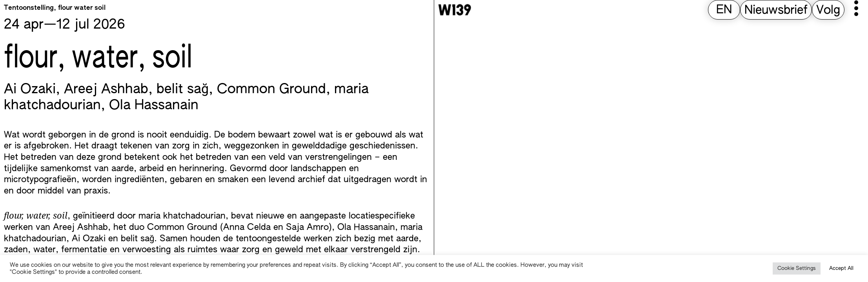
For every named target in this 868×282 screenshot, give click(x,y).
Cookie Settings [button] (797, 268)
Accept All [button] (841, 268)
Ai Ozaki (30, 90)
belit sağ (183, 90)
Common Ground (271, 90)
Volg (828, 11)
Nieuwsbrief (776, 11)
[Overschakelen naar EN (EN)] (724, 10)
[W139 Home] (455, 10)
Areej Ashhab (106, 90)
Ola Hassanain (154, 106)
